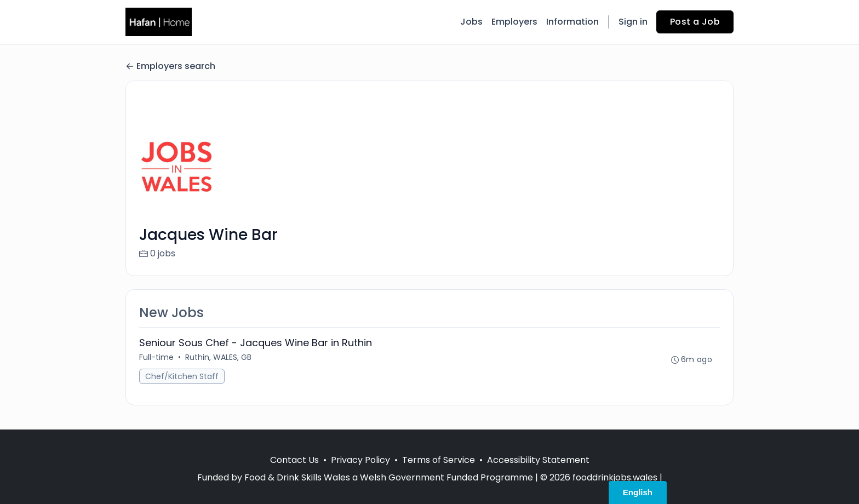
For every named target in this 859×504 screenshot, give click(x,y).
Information (572, 22)
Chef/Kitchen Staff (182, 376)
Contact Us (294, 460)
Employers (514, 22)
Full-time (156, 357)
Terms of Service (439, 460)
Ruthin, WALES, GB (218, 357)
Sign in (633, 22)
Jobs (471, 22)
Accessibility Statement (538, 460)
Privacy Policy (360, 460)
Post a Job (695, 22)
